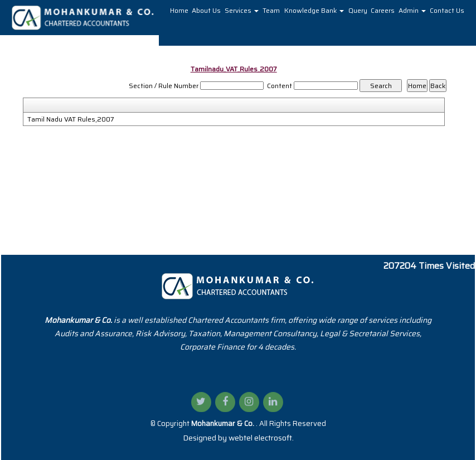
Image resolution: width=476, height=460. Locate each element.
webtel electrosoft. (261, 438)
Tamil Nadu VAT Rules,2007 (71, 119)
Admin (412, 10)
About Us (206, 10)
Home (179, 10)
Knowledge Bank (314, 10)
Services (242, 10)
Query (358, 10)
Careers (383, 10)
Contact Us (447, 10)
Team (271, 10)
